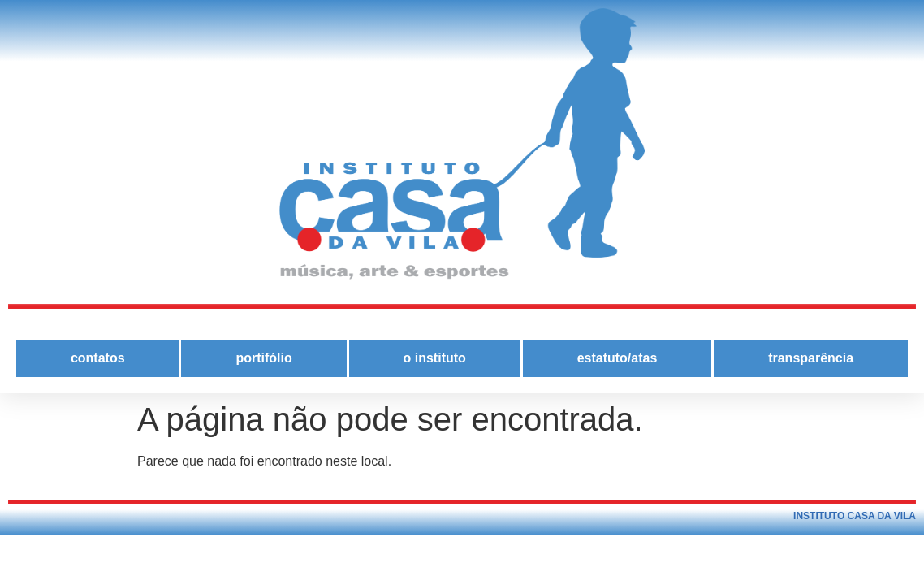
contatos (98, 358)
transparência (811, 358)
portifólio (263, 358)
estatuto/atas (617, 358)
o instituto (435, 358)
